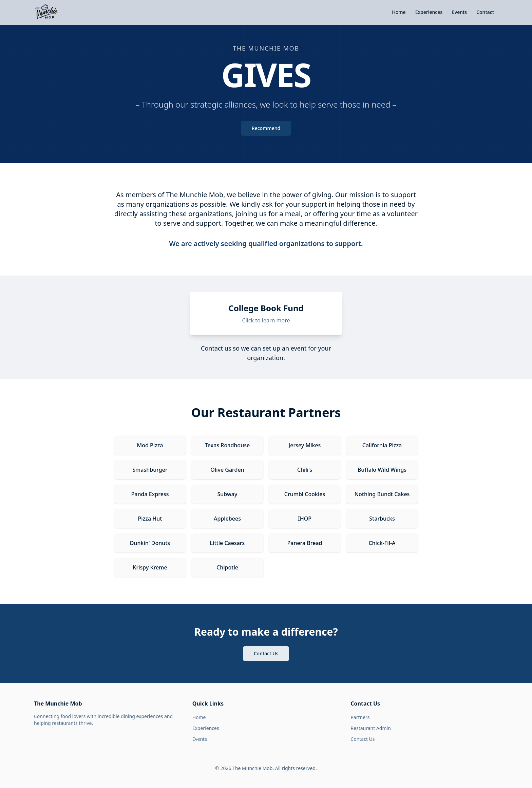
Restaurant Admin (370, 728)
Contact (485, 12)
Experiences (429, 12)
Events (459, 12)
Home (399, 12)
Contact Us (266, 653)
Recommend (266, 128)
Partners (360, 717)
